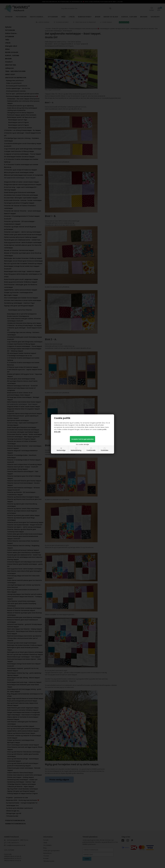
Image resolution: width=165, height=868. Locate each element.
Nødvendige (61, 450)
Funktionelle (91, 450)
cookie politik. (102, 429)
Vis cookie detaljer (82, 444)
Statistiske (105, 450)
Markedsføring (76, 450)
